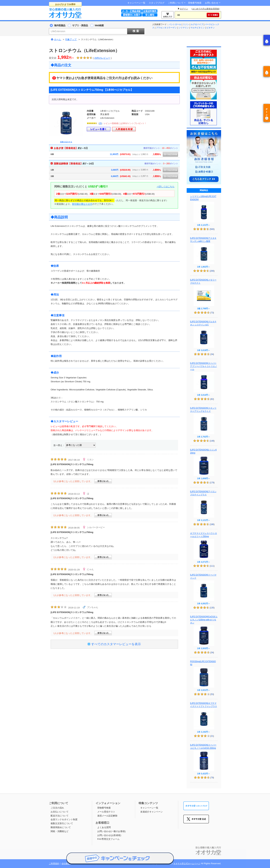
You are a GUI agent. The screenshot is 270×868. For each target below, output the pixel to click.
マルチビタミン (198, 28)
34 (212, 354)
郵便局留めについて (61, 827)
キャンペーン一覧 (136, 3)
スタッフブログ (157, 3)
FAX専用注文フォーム (108, 839)
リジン (186, 24)
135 (212, 608)
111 (212, 566)
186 (212, 524)
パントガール (175, 24)
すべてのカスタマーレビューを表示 (114, 644)
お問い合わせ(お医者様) (109, 835)
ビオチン (211, 28)
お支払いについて (60, 812)
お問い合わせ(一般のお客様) (111, 831)
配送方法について (60, 816)
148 (212, 441)
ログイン (184, 9)
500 (212, 229)
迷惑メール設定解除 (107, 816)
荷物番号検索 (195, 3)
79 (212, 778)
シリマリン (184, 28)
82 (212, 399)
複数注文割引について (62, 823)
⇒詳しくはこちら (165, 187)
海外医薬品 (60, 25)
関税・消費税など (60, 831)
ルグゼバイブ (197, 24)
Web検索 (99, 25)
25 (100, 123)
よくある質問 (104, 827)
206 (212, 271)
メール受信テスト (106, 812)
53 (212, 694)
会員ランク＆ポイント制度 (64, 819)
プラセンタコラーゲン (166, 28)
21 (212, 736)
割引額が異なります (82, 204)
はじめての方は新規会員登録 (206, 9)
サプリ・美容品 (80, 25)
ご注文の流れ (57, 808)
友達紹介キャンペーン (152, 812)
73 (212, 313)
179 (212, 483)
